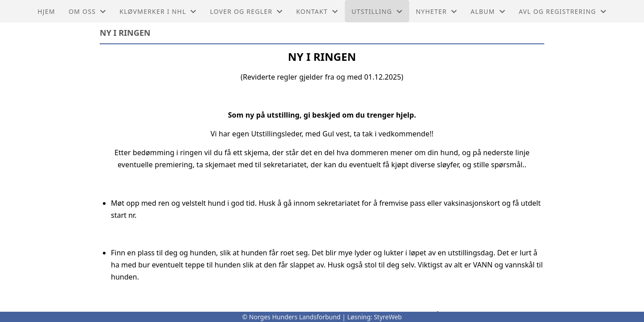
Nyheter (437, 11)
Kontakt (317, 11)
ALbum (488, 11)
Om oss (87, 11)
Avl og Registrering (563, 11)
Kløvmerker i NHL (158, 11)
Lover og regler (246, 11)
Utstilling (377, 11)
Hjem (46, 11)
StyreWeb (388, 317)
